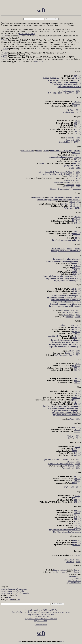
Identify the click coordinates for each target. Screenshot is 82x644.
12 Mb (77, 312)
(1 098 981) (77, 540)
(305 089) (77, 76)
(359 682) (77, 383)
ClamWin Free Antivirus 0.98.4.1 (61, 464)
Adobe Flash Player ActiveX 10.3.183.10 (59, 174)
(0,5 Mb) (4, 57)
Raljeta (72, 176)
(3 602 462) (77, 338)
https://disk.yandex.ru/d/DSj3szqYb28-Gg (41, 610)
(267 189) (77, 430)
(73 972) (78, 364)
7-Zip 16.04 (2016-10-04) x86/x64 (61, 93)
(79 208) (78, 121)
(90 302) (78, 238)
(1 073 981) (77, 498)
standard (56, 459)
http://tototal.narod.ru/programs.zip (14, 589)
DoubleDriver (69, 560)
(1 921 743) (77, 268)
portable (47, 459)
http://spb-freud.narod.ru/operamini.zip (65, 157)
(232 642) (77, 555)
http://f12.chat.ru (41, 621)
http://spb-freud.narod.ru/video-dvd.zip (65, 306)
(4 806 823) (77, 263)
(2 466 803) (77, 543)
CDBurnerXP (69, 487)
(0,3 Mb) (4, 55)
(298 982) (77, 500)
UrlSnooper (70, 185)
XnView (71, 438)
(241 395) (77, 453)
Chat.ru (20, 641)
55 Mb (77, 208)
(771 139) (77, 127)
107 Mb (77, 151)
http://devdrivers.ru (74, 583)
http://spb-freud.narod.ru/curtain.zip (66, 251)
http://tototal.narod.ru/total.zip (12, 591)
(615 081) (77, 125)
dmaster (41, 163)
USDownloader (69, 180)
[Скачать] (77, 570)
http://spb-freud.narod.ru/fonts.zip (67, 415)
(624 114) (77, 515)
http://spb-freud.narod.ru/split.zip (67, 281)
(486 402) (77, 334)
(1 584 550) (77, 398)
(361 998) (77, 217)
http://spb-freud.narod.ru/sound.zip (67, 342)
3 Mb (78, 112)
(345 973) (77, 517)
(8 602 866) (77, 293)
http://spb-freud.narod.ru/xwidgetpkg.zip (64, 408)
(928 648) (77, 266)
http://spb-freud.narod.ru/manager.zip (66, 82)
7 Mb (78, 138)
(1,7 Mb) (4, 49)
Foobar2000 (70, 353)
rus (69, 263)
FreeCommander (68, 91)
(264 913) (77, 396)
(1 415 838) (77, 427)
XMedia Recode (68, 315)
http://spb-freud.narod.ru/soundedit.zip (65, 344)
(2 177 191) (77, 400)
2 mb (12, 600)
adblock (50, 197)
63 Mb (69, 249)
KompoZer (70, 138)
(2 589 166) (77, 451)
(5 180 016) (77, 291)
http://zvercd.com (60, 570)
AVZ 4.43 (71, 462)
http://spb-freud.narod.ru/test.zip (68, 85)
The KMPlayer (68, 312)
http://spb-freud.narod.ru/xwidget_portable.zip (62, 406)
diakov (46, 151)
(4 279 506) (77, 219)
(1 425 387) (77, 104)
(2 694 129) (77, 234)
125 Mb (77, 142)
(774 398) (77, 134)
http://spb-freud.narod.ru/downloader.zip (66, 189)
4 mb (18, 595)
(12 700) (78, 447)
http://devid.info (75, 576)
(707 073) (77, 102)
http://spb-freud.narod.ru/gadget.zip (66, 410)
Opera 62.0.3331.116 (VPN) (61, 151)
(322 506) (77, 519)
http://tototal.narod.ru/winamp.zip (67, 259)
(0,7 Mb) (4, 53)
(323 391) (77, 432)
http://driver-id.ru (75, 581)
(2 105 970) (76, 332)
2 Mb (78, 91)
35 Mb (77, 464)
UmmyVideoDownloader (64, 183)
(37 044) (78, 496)
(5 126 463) (77, 449)
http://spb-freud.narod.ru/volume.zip (66, 340)
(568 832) (77, 368)
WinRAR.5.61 (54, 80)
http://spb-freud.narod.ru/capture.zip (66, 300)
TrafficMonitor (69, 112)
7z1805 (46, 78)
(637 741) (77, 129)
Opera (72, 168)
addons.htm (42, 200)
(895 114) (77, 232)
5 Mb (78, 315)
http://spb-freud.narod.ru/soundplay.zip (65, 347)
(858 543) (77, 404)
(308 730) (77, 131)
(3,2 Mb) (4, 59)
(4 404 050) (77, 545)
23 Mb (77, 317)
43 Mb (77, 197)
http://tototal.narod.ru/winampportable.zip (64, 261)
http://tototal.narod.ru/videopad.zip (67, 295)
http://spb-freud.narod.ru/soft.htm (41, 614)
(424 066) (77, 402)
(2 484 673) (77, 289)
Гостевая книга (41, 625)
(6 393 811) (77, 80)
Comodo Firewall (66, 142)
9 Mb (78, 180)
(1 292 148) (77, 272)
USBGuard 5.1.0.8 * (27, 34)
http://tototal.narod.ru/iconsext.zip (67, 532)
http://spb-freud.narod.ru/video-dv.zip (66, 304)
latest (70, 197)
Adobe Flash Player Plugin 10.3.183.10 (59, 172)
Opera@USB (68, 165)
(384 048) (77, 161)
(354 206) (77, 525)
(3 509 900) (76, 327)
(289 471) (77, 159)
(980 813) (77, 381)
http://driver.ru (76, 578)
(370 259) (77, 123)
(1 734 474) (76, 330)
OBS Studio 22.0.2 (58, 249)
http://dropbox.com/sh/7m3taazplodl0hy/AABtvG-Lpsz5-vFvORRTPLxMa (41, 612)
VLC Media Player (67, 310)
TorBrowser (68, 208)
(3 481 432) (77, 274)
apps (78, 202)
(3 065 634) (77, 163)
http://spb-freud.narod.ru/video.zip (67, 302)
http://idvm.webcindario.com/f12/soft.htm (41, 619)
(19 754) (78, 391)
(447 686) (77, 455)
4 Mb (78, 176)
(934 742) (77, 178)
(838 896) (77, 502)
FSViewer (71, 436)
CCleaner (64, 459)
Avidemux (69, 317)
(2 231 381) (77, 483)
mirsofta (64, 204)
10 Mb (77, 165)
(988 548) (77, 511)
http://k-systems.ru (60, 572)
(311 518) (77, 523)
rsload (41, 172)
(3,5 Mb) (4, 29)
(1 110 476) (77, 78)
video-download (27, 151)
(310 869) (77, 393)
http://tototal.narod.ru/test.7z (69, 87)
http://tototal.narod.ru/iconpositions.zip (65, 530)
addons (39, 151)
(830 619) (77, 270)
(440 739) (77, 513)
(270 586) (77, 106)
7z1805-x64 (55, 78)
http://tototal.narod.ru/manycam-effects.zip (64, 278)
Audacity (71, 351)
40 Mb (77, 183)
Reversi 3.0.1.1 (40, 61)
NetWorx (71, 110)
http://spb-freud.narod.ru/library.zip (66, 413)
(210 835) (77, 528)
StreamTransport (68, 187)
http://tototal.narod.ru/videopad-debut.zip (64, 298)
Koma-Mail (70, 140)
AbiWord (71, 419)
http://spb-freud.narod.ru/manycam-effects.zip (62, 276)
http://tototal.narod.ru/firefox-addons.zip (65, 200)
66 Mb (77, 249)
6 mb (9, 597)
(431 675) (77, 236)
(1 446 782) (77, 221)
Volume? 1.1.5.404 (67, 325)
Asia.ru (62, 641)
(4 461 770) (77, 366)
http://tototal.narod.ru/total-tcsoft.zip (15, 593)
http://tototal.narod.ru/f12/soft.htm (41, 616)
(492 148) (77, 476)
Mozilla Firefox (61, 197)
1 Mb (78, 93)
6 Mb (78, 466)
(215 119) (77, 223)
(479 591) (77, 521)
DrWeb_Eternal (68, 466)
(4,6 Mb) (4, 40)
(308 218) (77, 379)
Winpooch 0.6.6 (68, 468)
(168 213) (77, 481)
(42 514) (78, 155)
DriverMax (70, 562)
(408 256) (77, 479)
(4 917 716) (77, 153)
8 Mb (78, 325)
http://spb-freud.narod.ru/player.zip (67, 240)
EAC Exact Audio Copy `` (64, 355)
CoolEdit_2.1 (53, 336)
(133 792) (77, 370)
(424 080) (77, 336)
